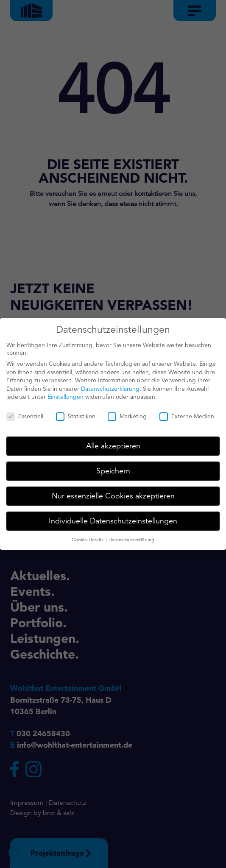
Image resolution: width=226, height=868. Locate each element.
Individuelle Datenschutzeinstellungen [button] (113, 519)
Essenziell (25, 415)
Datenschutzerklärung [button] (131, 537)
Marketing (127, 415)
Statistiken (76, 415)
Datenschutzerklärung (110, 387)
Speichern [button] (113, 469)
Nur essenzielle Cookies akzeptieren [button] (113, 494)
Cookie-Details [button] (88, 537)
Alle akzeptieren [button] (113, 444)
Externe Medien (187, 415)
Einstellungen (66, 395)
